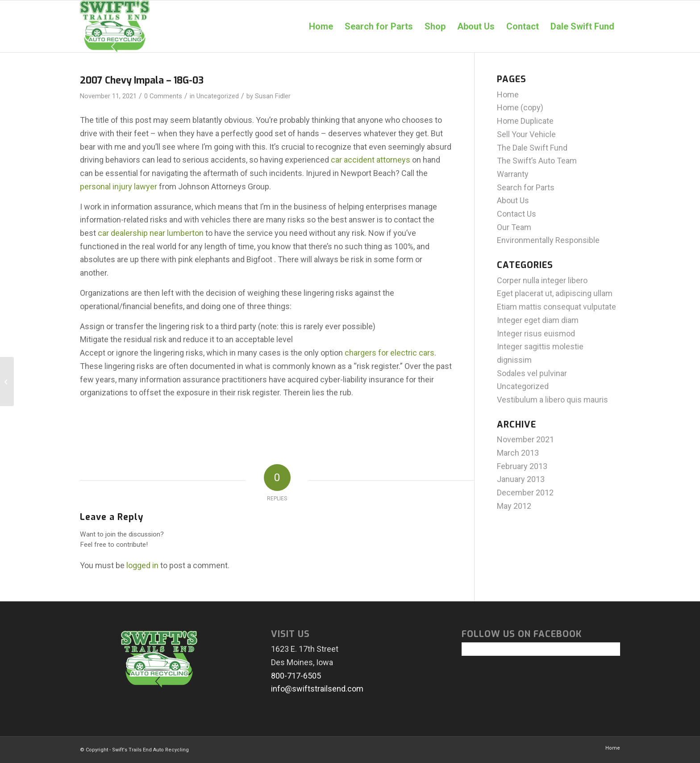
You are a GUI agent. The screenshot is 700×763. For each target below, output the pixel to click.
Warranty (513, 174)
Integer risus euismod (536, 333)
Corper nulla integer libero (542, 280)
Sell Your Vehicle (526, 134)
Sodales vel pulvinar (532, 373)
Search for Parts (526, 187)
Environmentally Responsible (548, 240)
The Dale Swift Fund (532, 148)
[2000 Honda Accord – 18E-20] (7, 381)
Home (508, 94)
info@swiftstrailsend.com (317, 689)
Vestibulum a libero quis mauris (552, 400)
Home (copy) (520, 107)
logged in (142, 565)
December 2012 (525, 493)
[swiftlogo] (115, 26)
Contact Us (517, 214)
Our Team (514, 227)
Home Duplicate (525, 121)
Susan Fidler (273, 96)
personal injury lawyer (119, 187)
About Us (513, 200)
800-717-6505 (296, 676)
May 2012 (514, 506)
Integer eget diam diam (538, 320)
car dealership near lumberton (151, 233)
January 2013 (521, 479)
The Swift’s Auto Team (537, 161)
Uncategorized (218, 96)
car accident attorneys (371, 160)
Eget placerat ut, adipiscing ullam (555, 293)
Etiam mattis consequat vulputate (556, 307)
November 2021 (525, 439)
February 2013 (522, 466)
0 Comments (163, 96)
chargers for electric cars (390, 353)
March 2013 (518, 453)
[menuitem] (321, 26)
